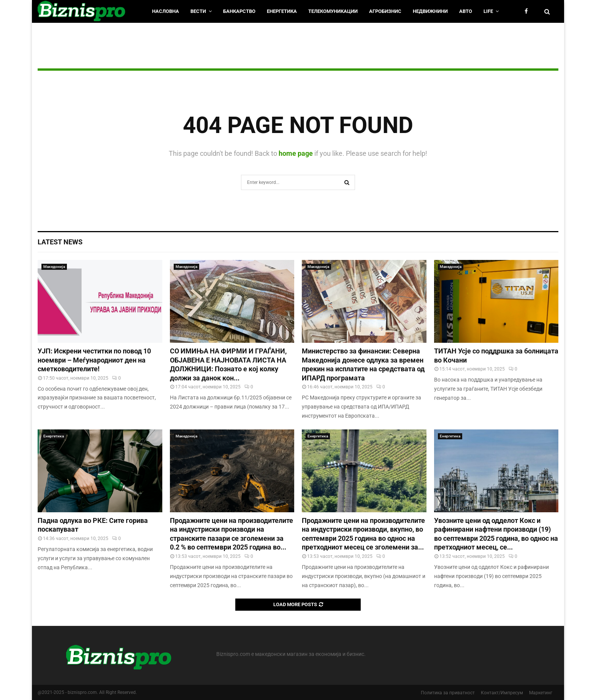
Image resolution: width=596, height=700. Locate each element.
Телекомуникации (333, 11)
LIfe (488, 11)
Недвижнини (430, 11)
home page (296, 153)
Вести (198, 11)
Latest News (60, 242)
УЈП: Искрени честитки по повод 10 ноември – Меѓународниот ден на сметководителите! (94, 360)
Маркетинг (541, 693)
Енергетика (282, 11)
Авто (466, 11)
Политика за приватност (448, 693)
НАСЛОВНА (166, 11)
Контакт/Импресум (502, 693)
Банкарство (239, 11)
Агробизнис (385, 11)
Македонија (54, 267)
